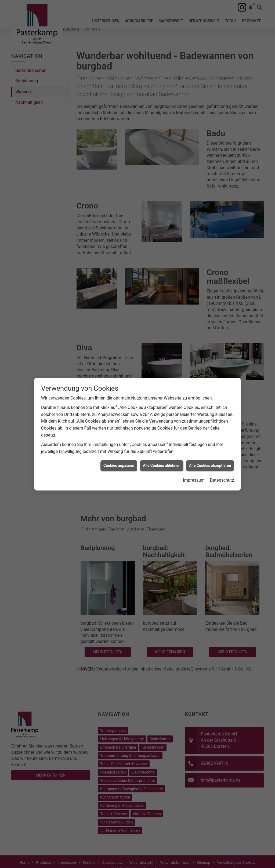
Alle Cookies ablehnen (162, 457)
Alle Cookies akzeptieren (210, 457)
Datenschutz (222, 471)
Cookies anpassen (119, 457)
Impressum (194, 471)
